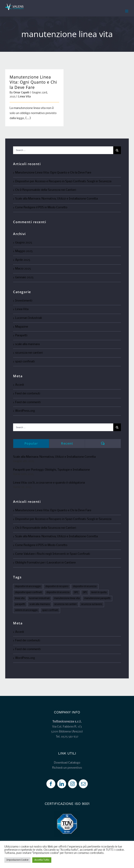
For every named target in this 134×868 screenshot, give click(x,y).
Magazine (22, 327)
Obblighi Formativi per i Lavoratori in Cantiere (45, 563)
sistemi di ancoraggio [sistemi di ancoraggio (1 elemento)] (26, 610)
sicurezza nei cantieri (29, 353)
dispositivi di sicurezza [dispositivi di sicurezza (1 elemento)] (85, 587)
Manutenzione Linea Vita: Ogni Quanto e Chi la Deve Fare (33, 82)
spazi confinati (25, 362)
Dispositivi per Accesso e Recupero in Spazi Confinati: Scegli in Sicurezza (63, 181)
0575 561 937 (70, 737)
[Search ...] (63, 150)
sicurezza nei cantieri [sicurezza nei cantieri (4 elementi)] (65, 604)
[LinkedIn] (62, 784)
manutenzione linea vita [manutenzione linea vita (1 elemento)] (67, 598)
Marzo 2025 (23, 269)
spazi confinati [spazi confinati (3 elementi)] (50, 610)
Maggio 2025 (24, 251)
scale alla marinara (27, 344)
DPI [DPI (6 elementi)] (85, 592)
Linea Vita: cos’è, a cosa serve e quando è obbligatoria (49, 483)
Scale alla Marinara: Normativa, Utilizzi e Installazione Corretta (56, 199)
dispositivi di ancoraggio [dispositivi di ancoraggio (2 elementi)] (28, 587)
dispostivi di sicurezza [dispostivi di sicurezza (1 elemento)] (58, 592)
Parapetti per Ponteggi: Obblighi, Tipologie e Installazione (51, 470)
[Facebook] (51, 784)
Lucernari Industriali (29, 318)
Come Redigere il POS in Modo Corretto (41, 208)
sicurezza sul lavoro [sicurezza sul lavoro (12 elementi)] (92, 604)
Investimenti (24, 301)
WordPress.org (25, 411)
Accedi (20, 385)
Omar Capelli (21, 93)
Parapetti (21, 336)
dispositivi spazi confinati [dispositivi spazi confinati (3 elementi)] (28, 592)
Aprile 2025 (23, 260)
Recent (67, 443)
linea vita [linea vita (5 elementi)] (20, 598)
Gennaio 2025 (24, 277)
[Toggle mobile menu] (127, 11)
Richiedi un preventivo (67, 768)
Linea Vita (24, 97)
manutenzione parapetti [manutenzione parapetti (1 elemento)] (97, 598)
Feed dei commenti (28, 402)
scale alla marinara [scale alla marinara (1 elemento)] (40, 604)
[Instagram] (72, 784)
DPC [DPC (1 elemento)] (76, 592)
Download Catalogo (67, 763)
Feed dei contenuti (28, 394)
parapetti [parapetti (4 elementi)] (20, 604)
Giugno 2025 (24, 243)
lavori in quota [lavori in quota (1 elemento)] (99, 592)
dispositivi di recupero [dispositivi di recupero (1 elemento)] (57, 587)
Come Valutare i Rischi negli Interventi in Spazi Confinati (53, 554)
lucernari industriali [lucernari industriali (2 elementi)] (39, 598)
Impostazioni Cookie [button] (17, 860)
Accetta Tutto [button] (42, 860)
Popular (31, 443)
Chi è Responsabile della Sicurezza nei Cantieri (46, 190)
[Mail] (83, 784)
